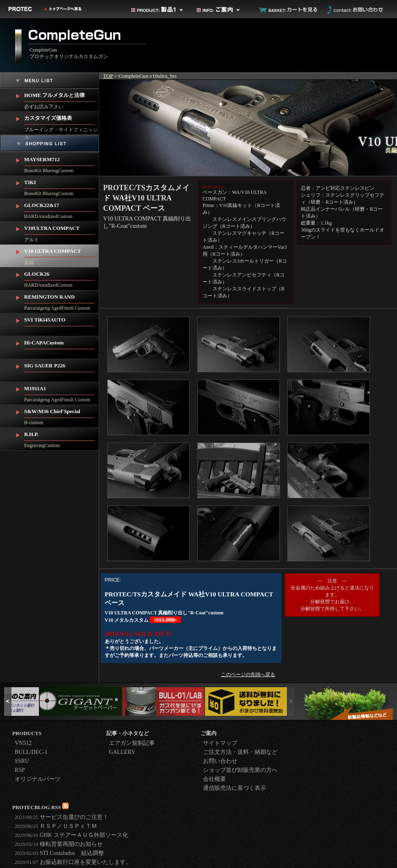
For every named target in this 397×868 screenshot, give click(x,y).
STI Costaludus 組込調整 (59, 853)
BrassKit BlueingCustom (62, 163)
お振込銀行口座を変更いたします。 (73, 862)
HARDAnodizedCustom (62, 209)
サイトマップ (220, 743)
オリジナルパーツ (38, 779)
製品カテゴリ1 (158, 10)
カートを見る (289, 10)
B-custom (62, 415)
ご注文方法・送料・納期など (240, 752)
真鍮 (62, 255)
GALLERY (122, 752)
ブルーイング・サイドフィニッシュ (62, 123)
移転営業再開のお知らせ (59, 844)
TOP (108, 76)
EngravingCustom (62, 438)
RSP (20, 770)
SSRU (22, 761)
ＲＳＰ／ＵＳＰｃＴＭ (56, 826)
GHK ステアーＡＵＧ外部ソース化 (71, 835)
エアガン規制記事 (132, 743)
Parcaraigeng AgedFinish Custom (62, 301)
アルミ (62, 232)
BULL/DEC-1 (31, 752)
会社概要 (214, 779)
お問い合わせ (354, 10)
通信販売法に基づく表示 (235, 788)
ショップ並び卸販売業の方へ (240, 770)
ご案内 (223, 10)
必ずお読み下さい (62, 99)
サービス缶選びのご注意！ (62, 817)
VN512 (23, 743)
